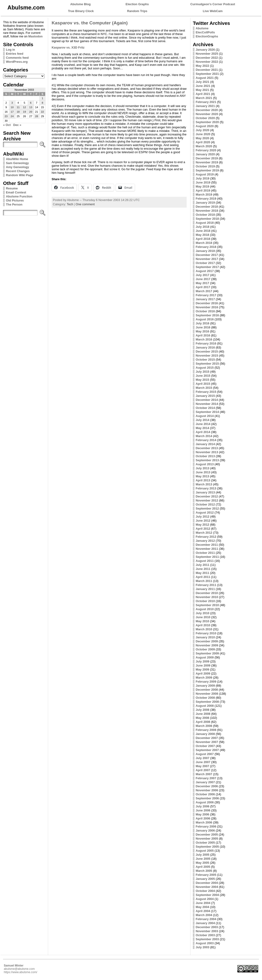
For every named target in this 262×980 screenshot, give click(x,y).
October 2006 (205, 794)
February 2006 (206, 826)
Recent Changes (18, 171)
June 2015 (203, 376)
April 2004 (203, 911)
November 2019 (207, 162)
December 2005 (207, 835)
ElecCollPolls (205, 32)
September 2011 (207, 557)
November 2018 (207, 211)
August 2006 (205, 802)
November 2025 (207, 54)
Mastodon (35, 36)
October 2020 (205, 118)
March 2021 (204, 98)
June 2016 (203, 327)
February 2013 (206, 488)
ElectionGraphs (207, 36)
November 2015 (207, 356)
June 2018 (203, 231)
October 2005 (205, 843)
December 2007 (207, 738)
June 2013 (203, 472)
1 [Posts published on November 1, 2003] (42, 98)
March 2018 (204, 243)
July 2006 (203, 806)
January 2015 (205, 396)
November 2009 (207, 645)
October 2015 (205, 360)
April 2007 (203, 770)
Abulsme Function (19, 196)
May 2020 (202, 138)
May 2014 (202, 428)
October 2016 (205, 311)
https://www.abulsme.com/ (20, 972)
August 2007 (205, 754)
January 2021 (205, 106)
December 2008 (207, 690)
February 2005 (206, 875)
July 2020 (203, 130)
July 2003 (203, 947)
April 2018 (203, 239)
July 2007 (203, 758)
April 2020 (203, 142)
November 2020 (207, 114)
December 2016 (207, 303)
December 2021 (207, 70)
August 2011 (205, 561)
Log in (10, 50)
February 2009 (206, 682)
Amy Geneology (17, 167)
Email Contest (16, 192)
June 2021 (203, 86)
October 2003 (205, 935)
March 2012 (204, 533)
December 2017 (207, 255)
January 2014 (205, 444)
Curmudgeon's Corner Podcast (213, 4)
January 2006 (205, 830)
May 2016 (202, 331)
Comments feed (17, 58)
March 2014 (204, 436)
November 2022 (207, 62)
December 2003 (207, 927)
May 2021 (202, 90)
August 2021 (205, 78)
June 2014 (203, 424)
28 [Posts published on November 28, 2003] (37, 116)
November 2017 (207, 259)
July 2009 (203, 661)
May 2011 (202, 573)
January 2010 (205, 637)
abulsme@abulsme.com (19, 969)
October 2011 (205, 553)
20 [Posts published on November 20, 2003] (31, 112)
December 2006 (207, 786)
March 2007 (204, 774)
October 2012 (205, 504)
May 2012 (202, 525)
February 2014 (206, 440)
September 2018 (207, 219)
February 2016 (206, 343)
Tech (70, 204)
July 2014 (203, 420)
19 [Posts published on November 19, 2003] (25, 112)
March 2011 (204, 581)
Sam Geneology (17, 163)
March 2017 (204, 291)
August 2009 (205, 657)
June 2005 (203, 859)
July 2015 (203, 372)
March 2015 (204, 388)
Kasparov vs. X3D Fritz (68, 47)
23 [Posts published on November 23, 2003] (6, 116)
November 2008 (207, 694)
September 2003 (207, 939)
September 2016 (207, 315)
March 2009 (204, 678)
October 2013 (205, 456)
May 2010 (202, 621)
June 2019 (203, 182)
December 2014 (207, 400)
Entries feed (15, 54)
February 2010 (206, 633)
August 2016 (205, 319)
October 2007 (205, 746)
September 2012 (207, 508)
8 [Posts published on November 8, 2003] (42, 103)
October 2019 (205, 166)
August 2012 (205, 512)
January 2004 (205, 923)
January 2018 (205, 251)
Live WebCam (213, 11)
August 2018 (205, 223)
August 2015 (205, 368)
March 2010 (204, 629)
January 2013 (205, 492)
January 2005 (205, 879)
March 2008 (204, 726)
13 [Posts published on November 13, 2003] (31, 107)
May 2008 (202, 718)
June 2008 (203, 714)
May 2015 (202, 380)
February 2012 (206, 537)
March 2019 (204, 195)
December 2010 (207, 593)
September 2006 (207, 798)
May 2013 (202, 476)
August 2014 (205, 416)
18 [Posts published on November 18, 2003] (18, 112)
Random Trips (137, 11)
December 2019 (207, 158)
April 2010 (203, 625)
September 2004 (207, 895)
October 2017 (205, 263)
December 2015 (207, 351)
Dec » (17, 125)
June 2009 (203, 665)
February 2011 (206, 585)
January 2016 (205, 347)
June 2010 (203, 617)
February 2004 (206, 919)
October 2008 (205, 698)
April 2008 (203, 722)
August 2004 (205, 899)
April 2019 (203, 190)
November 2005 (207, 839)
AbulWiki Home (17, 159)
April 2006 (203, 818)
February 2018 (206, 247)
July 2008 (203, 710)
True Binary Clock (81, 11)
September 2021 (207, 74)
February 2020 (206, 150)
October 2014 (205, 408)
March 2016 (204, 339)
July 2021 (203, 82)
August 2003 (205, 943)
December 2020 (207, 110)
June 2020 (203, 134)
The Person (14, 204)
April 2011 (203, 577)
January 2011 (205, 589)
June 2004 (203, 903)
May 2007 (202, 766)
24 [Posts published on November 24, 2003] (12, 116)
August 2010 (205, 609)
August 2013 (205, 464)
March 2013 (204, 484)
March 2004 (204, 915)
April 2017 (203, 287)
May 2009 (202, 669)
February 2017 (206, 295)
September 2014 (207, 412)
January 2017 (205, 299)
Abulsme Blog (81, 4)
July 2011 (203, 565)
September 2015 (207, 364)
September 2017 (207, 267)
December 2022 (207, 58)
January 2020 (205, 154)
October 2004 (205, 891)
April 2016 (203, 335)
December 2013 (207, 448)
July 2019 (203, 178)
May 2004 (202, 907)
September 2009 (207, 653)
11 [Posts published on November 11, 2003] (18, 107)
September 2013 (207, 460)
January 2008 (205, 734)
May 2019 (202, 186)
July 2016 (203, 323)
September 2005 (207, 847)
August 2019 (205, 174)
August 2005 (205, 851)
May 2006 (202, 814)
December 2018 (207, 207)
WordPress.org (17, 62)
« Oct (7, 125)
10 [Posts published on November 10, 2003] (12, 107)
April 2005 (203, 867)
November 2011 (207, 549)
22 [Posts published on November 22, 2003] (43, 112)
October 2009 (205, 649)
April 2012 (203, 529)
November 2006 (207, 790)
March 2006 (204, 822)
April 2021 (203, 94)
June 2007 (203, 762)
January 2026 (205, 50)
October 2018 (205, 215)
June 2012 (203, 521)
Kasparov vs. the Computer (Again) (90, 23)
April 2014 (203, 432)
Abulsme (202, 28)
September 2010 (207, 605)
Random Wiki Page (20, 175)
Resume (12, 188)
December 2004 (207, 883)
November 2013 (207, 452)
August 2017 (205, 271)
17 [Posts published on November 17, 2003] (12, 112)
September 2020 (207, 122)
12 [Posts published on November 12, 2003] (25, 107)
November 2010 (207, 597)
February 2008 (206, 730)
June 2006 (203, 810)
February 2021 (206, 102)
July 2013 (203, 468)
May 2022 (202, 66)
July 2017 (203, 275)
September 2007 (207, 750)
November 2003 (207, 931)
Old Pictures (15, 200)
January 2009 (205, 686)
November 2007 (207, 742)
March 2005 (204, 871)
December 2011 (207, 545)
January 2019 (205, 203)
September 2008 (207, 702)
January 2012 (205, 541)
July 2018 (203, 227)
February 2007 (206, 778)
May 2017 (202, 283)
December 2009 (207, 641)
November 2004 (207, 887)
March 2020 (204, 146)
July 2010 (203, 613)
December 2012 (207, 496)
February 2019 (206, 199)
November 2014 (207, 404)
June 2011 (203, 569)
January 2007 (205, 782)
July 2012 (203, 517)
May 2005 (202, 863)
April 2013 (203, 480)
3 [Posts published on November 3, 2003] (12, 103)
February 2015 (206, 392)
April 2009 (203, 673)
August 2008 (205, 706)
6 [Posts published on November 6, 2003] (31, 103)
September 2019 (207, 170)
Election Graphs (137, 4)
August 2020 (205, 126)
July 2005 (203, 855)
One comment (85, 204)
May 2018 (202, 235)
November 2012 (207, 500)
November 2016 (207, 307)
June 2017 (203, 279)
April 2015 (203, 384)
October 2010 (205, 601)
